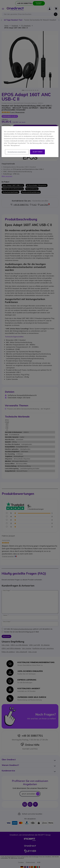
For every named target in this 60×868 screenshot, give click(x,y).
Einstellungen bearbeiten (17, 152)
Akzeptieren (38, 152)
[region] (30, 142)
